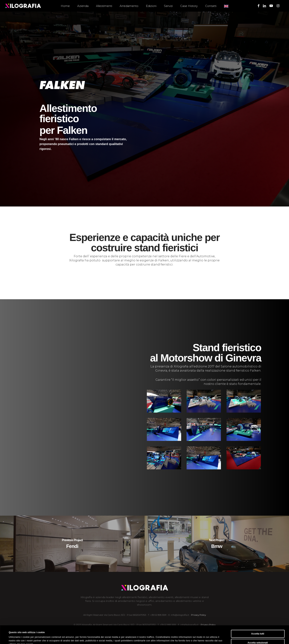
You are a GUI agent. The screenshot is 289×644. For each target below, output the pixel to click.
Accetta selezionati (258, 625)
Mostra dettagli (136, 637)
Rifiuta (258, 634)
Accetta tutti (258, 616)
